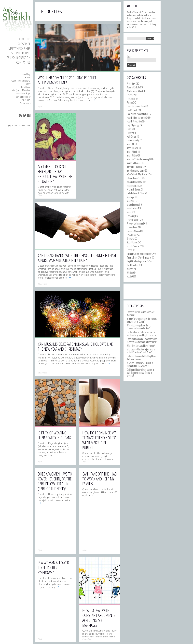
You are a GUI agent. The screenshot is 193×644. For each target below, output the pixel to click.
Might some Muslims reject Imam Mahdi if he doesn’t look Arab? (141, 351)
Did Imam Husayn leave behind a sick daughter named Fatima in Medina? (140, 372)
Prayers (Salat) (133, 220)
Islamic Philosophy (23, 97)
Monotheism (132, 208)
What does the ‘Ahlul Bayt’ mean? (141, 346)
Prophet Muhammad (135, 223)
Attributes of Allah (134, 91)
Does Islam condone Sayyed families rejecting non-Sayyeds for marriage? (142, 340)
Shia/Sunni (26, 100)
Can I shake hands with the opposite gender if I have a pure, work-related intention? (77, 258)
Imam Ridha (132, 155)
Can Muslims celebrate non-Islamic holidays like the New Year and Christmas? (75, 346)
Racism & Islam (133, 231)
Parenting (131, 216)
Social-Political (133, 246)
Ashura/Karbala (133, 87)
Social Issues (25, 103)
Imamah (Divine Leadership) (138, 159)
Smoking (130, 239)
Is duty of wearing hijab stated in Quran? (55, 435)
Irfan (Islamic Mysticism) (21, 90)
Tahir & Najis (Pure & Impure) (139, 257)
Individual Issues (134, 163)
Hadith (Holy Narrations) (21, 81)
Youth (129, 276)
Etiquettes (131, 99)
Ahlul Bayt (27, 74)
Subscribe (24, 44)
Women (130, 269)
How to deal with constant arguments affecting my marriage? (99, 618)
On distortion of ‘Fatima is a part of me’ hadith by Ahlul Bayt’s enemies (141, 334)
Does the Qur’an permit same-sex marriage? (141, 313)
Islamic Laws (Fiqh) (23, 93)
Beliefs (28, 77)
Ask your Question (19, 58)
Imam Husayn (133, 148)
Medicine (131, 201)
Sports (129, 250)
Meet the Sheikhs (19, 48)
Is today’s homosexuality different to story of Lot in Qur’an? (142, 320)
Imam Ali (131, 144)
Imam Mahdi (132, 152)
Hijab (129, 129)
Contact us (23, 62)
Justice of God (133, 186)
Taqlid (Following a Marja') (138, 261)
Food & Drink (132, 110)
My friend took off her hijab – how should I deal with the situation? (55, 174)
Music (129, 212)
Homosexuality (133, 140)
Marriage (131, 197)
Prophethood (132, 227)
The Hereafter (132, 265)
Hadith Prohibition (134, 121)
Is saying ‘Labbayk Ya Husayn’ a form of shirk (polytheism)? (140, 364)
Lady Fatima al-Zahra (135, 193)
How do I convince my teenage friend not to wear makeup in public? (99, 440)
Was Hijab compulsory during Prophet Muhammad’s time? (139, 327)
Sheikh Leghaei (21, 53)
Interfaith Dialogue (135, 167)
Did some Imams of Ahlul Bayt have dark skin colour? (141, 358)
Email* (141, 58)
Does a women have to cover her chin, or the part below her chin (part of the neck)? (55, 481)
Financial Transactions (136, 106)
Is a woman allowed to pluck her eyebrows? (53, 568)
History (28, 84)
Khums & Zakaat (134, 189)
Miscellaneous (133, 204)
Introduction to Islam (135, 170)
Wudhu (130, 273)
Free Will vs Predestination (138, 114)
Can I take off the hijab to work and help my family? (99, 479)
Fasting (130, 102)
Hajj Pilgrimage (133, 125)
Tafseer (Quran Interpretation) (139, 254)
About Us (25, 39)
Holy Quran (26, 87)
